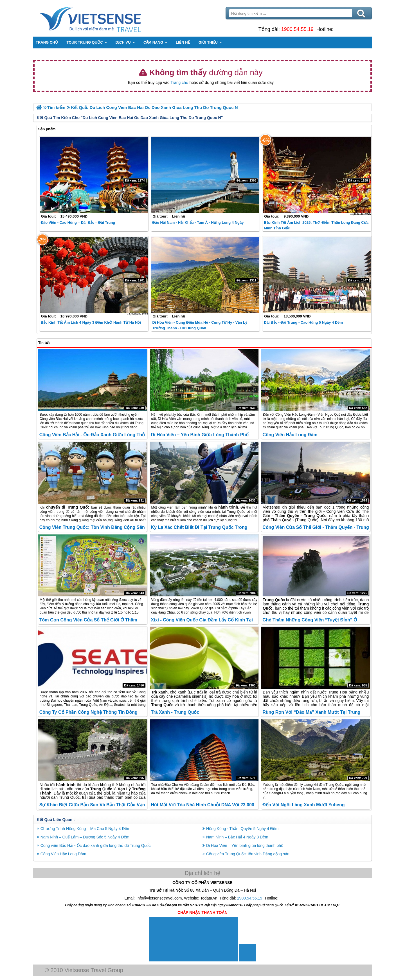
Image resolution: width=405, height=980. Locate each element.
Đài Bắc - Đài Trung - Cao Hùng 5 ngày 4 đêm (303, 322)
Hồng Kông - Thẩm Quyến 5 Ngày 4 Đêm (242, 829)
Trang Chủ (105, 18)
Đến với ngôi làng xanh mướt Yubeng (303, 805)
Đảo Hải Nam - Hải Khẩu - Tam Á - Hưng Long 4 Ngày (198, 222)
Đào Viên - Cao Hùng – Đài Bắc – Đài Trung (79, 222)
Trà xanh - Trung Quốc (175, 712)
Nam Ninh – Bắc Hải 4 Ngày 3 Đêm (237, 837)
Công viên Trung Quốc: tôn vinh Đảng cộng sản (93, 527)
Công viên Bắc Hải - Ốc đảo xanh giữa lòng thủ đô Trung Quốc (96, 845)
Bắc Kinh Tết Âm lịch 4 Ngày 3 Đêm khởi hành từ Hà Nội (91, 322)
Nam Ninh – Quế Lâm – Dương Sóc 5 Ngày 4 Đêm (85, 837)
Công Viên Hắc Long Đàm (290, 435)
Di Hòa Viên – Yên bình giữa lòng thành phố (200, 435)
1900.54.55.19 (297, 29)
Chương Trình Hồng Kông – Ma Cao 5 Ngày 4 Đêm (86, 829)
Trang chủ (179, 82)
